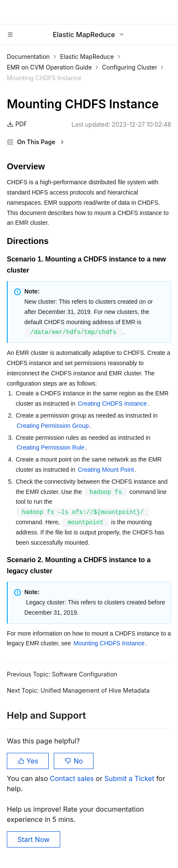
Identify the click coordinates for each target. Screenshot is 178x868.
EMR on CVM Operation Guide (49, 67)
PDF (17, 124)
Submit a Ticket (130, 778)
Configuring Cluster (130, 67)
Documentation (28, 57)
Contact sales (73, 778)
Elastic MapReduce (87, 57)
